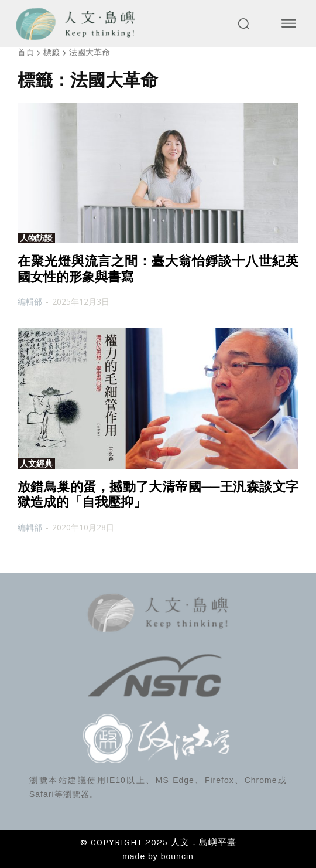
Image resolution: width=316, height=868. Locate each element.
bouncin (177, 856)
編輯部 (30, 302)
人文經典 (36, 464)
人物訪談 (36, 238)
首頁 (26, 52)
